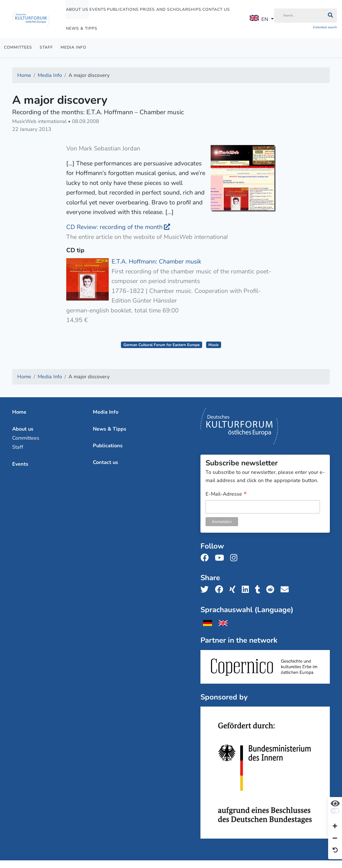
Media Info (73, 47)
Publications (123, 9)
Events (98, 9)
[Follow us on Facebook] (206, 558)
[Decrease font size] (335, 838)
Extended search (325, 27)
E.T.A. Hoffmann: (156, 262)
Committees (18, 47)
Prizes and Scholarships (171, 9)
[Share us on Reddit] (272, 590)
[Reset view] (335, 850)
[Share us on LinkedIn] (247, 590)
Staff (46, 47)
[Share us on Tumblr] (259, 590)
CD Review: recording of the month (114, 227)
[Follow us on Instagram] (235, 558)
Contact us (216, 9)
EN (259, 19)
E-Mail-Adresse (226, 494)
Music (213, 345)
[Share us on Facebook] (221, 590)
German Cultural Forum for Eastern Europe (162, 345)
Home (19, 412)
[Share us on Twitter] (206, 590)
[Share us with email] (286, 590)
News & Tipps (82, 28)
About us (77, 9)
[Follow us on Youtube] (221, 558)
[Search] (299, 16)
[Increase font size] (335, 826)
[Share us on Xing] (234, 590)
